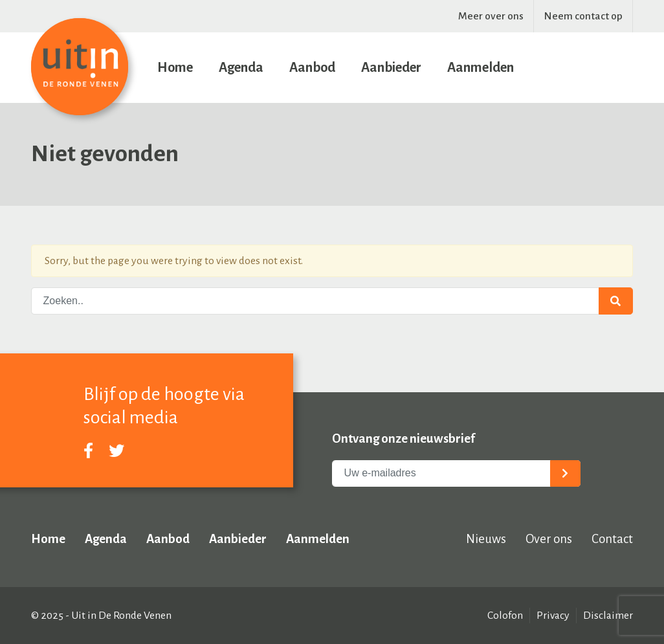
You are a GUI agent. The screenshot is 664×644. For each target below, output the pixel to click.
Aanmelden (481, 67)
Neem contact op (583, 16)
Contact (612, 539)
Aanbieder (391, 67)
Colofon (505, 616)
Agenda (241, 67)
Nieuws (486, 539)
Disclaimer (608, 616)
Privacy (553, 616)
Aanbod (312, 67)
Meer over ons (491, 16)
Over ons (549, 539)
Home (175, 67)
